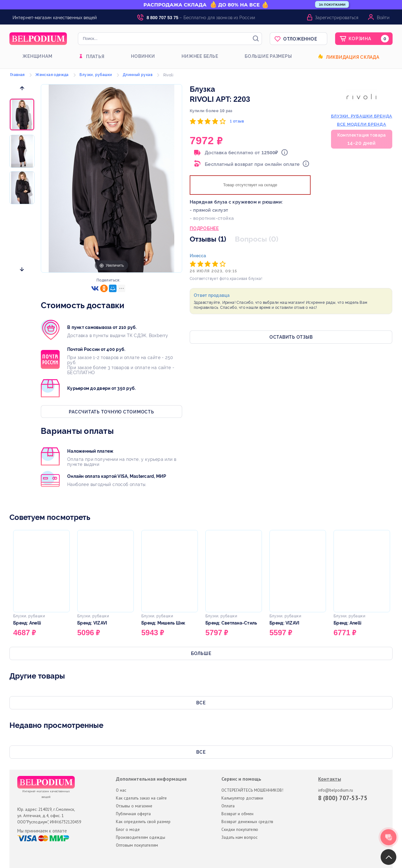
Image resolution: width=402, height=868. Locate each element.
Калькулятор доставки (242, 798)
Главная (17, 75)
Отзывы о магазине (134, 806)
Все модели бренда (362, 124)
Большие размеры (268, 56)
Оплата (228, 806)
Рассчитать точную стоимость (111, 412)
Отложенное (300, 39)
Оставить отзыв (291, 337)
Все (201, 703)
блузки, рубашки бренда (362, 116)
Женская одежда (52, 75)
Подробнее (204, 229)
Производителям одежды (141, 837)
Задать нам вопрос (239, 837)
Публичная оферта (133, 814)
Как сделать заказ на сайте (141, 798)
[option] (22, 115)
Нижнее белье (200, 56)
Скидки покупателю (240, 829)
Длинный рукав (138, 75)
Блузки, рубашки (96, 75)
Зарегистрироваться (337, 18)
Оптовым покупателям (137, 845)
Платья (95, 57)
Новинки (143, 56)
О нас (121, 790)
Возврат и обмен (237, 814)
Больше (201, 653)
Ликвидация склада (353, 57)
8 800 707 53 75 (163, 18)
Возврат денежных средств (247, 822)
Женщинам (37, 56)
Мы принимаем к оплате (42, 831)
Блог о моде (128, 829)
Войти (383, 18)
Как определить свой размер (143, 822)
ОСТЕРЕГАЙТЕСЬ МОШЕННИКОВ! (252, 790)
